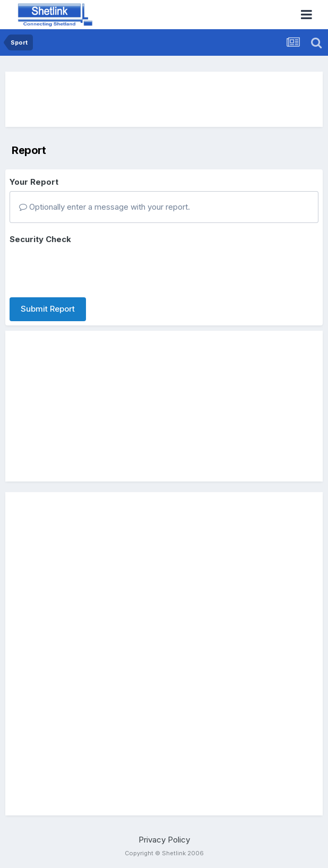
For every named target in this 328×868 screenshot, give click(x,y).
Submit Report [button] (48, 309)
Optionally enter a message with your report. (105, 207)
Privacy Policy (164, 840)
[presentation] (90, 269)
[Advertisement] (164, 99)
